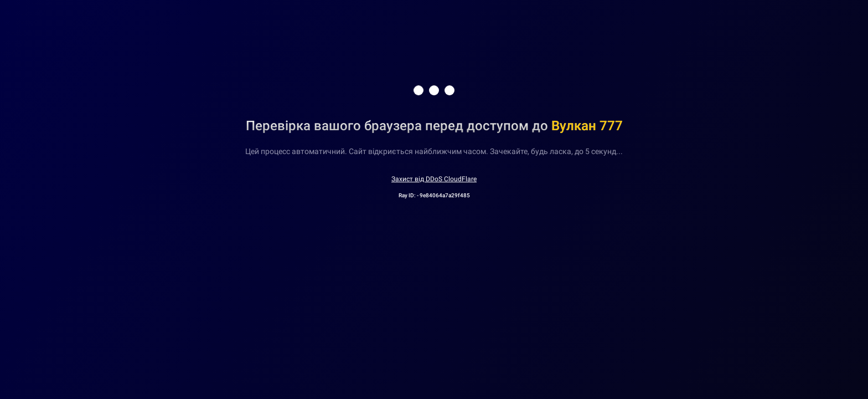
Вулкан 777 (587, 126)
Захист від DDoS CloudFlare (434, 179)
